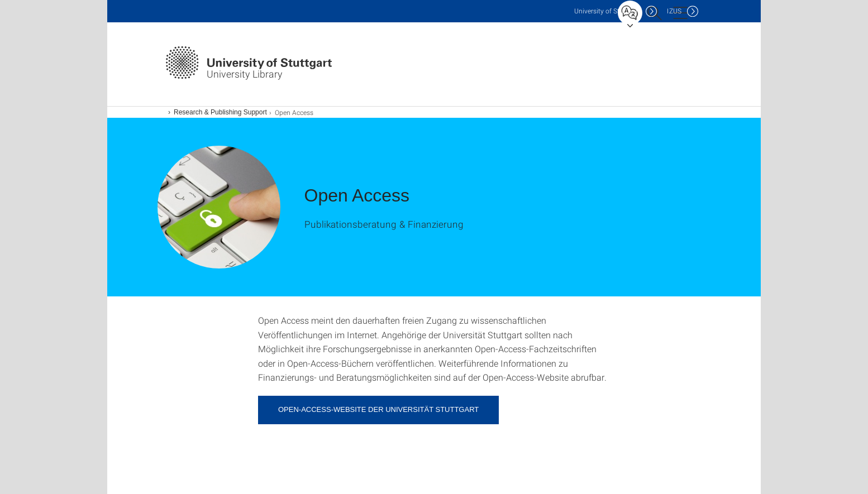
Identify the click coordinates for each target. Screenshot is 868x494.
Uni (607, 11)
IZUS (674, 11)
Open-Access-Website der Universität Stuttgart (378, 409)
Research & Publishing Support (220, 112)
